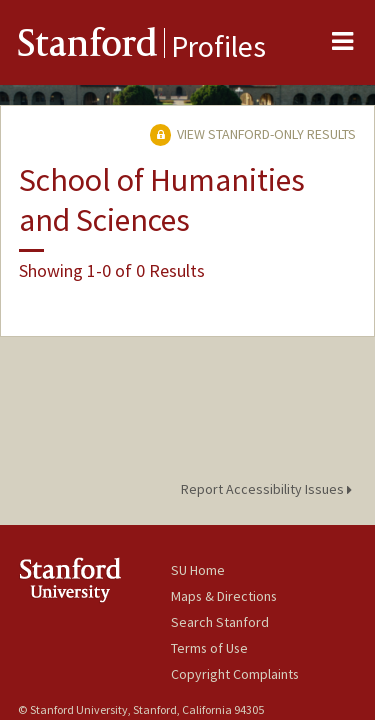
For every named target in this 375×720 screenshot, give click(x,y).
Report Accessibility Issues (269, 489)
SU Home (198, 570)
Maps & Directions (224, 596)
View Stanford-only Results (253, 134)
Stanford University (94, 579)
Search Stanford (220, 622)
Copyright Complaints (235, 674)
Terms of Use (209, 648)
